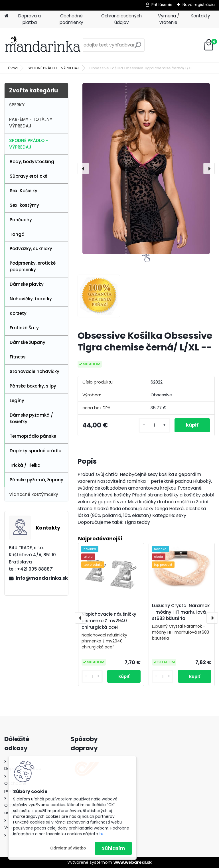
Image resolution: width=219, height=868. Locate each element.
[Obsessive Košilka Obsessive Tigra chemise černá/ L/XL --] (146, 169)
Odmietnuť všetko (68, 848)
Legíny (17, 400)
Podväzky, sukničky (31, 249)
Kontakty (200, 16)
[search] (138, 47)
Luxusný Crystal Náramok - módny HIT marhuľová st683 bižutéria (181, 612)
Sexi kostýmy (24, 205)
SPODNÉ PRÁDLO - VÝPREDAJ (53, 68)
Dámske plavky (27, 284)
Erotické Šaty (24, 328)
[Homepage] (6, 16)
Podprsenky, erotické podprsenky (33, 266)
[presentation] (83, 169)
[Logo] (43, 45)
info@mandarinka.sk (40, 578)
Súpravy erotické (29, 176)
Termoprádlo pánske (33, 436)
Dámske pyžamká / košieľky (31, 418)
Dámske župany (28, 342)
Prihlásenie (162, 5)
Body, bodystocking (32, 162)
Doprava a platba (30, 19)
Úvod (13, 68)
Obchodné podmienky (71, 19)
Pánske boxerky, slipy (33, 386)
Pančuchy (21, 220)
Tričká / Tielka (25, 465)
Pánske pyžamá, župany (36, 480)
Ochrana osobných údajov (121, 19)
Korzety (18, 313)
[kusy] (154, 425)
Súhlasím (113, 848)
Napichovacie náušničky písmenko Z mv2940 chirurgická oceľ (109, 621)
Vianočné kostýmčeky (34, 494)
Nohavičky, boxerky (31, 299)
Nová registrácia (199, 5)
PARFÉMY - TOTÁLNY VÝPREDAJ (31, 123)
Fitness (18, 357)
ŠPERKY (17, 105)
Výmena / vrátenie (169, 19)
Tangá (17, 234)
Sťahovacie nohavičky (35, 371)
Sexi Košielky (24, 191)
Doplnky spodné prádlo (36, 451)
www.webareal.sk (133, 862)
